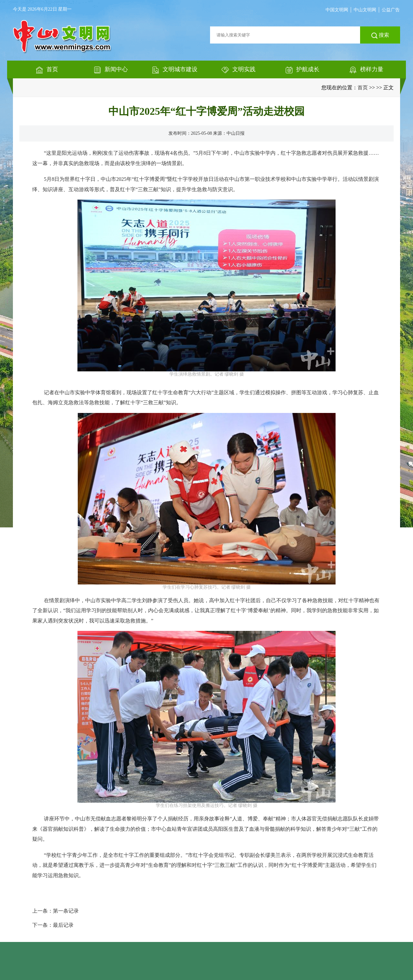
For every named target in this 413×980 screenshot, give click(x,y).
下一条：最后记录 (53, 925)
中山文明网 (365, 10)
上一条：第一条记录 (55, 911)
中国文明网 (337, 10)
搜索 (380, 35)
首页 (363, 88)
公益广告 (391, 10)
